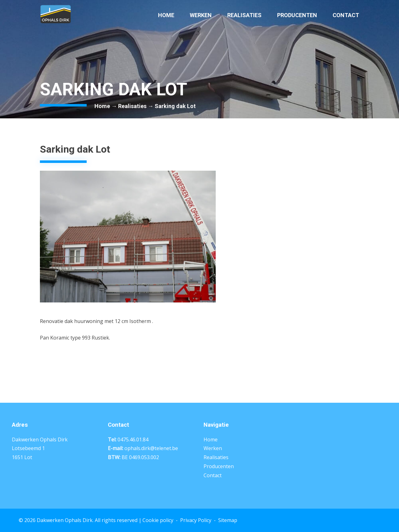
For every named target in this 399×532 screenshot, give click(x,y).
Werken (201, 15)
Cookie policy (158, 520)
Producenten (297, 15)
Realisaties (244, 15)
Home (166, 15)
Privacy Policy (196, 520)
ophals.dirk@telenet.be (151, 448)
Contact (346, 15)
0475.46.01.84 (133, 439)
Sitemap (228, 520)
